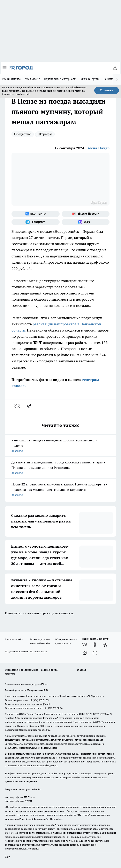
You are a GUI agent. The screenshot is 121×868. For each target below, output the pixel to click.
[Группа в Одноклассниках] (95, 645)
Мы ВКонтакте (11, 79)
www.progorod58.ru (36, 684)
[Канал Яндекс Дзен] (85, 653)
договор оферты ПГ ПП (18, 801)
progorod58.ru (67, 736)
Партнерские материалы (60, 79)
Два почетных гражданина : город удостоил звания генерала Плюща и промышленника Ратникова (60, 468)
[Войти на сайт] (115, 68)
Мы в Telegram (90, 79)
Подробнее (56, 819)
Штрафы (45, 134)
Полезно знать (39, 651)
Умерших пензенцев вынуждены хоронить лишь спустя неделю (60, 446)
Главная (81, 670)
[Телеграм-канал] (36, 222)
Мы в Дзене (32, 79)
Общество (23, 134)
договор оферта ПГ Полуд (20, 797)
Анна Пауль (99, 148)
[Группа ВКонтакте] (36, 214)
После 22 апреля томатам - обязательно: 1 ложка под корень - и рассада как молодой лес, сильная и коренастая (60, 490)
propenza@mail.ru (59, 696)
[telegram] (30, 406)
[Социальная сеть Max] (86, 222)
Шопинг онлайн (14, 639)
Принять (107, 90)
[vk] (17, 406)
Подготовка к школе (17, 651)
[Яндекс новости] (86, 214)
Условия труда (49, 670)
